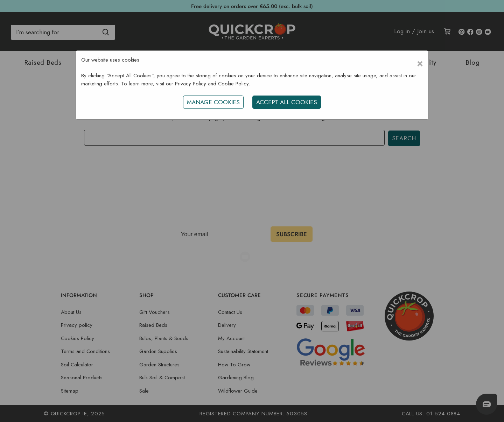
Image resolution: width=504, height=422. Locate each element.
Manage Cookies (213, 102)
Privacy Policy (191, 84)
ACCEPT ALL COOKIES (287, 102)
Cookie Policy (233, 84)
